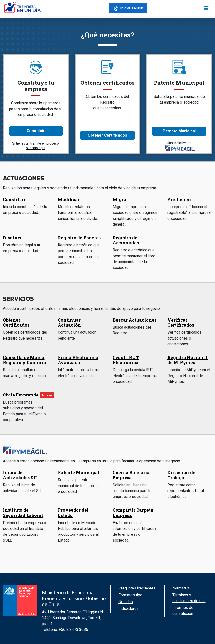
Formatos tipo (130, 595)
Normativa (181, 588)
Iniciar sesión (128, 8)
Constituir (36, 131)
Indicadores (129, 609)
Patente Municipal (179, 131)
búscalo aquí (35, 148)
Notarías (126, 602)
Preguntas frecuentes (137, 588)
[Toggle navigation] (206, 8)
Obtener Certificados (107, 135)
